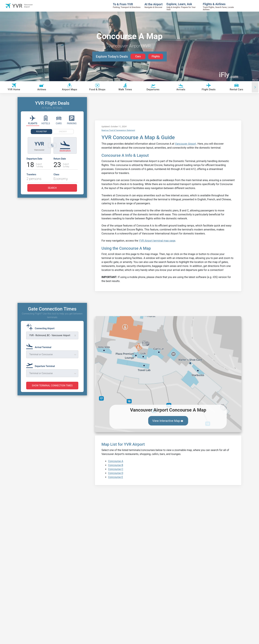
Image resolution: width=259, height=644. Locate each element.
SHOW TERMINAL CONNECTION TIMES (52, 386)
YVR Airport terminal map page (157, 241)
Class (56, 174)
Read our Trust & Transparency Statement (118, 130)
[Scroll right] (255, 87)
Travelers (31, 174)
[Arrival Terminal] (40, 346)
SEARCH (52, 188)
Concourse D (116, 473)
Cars (138, 56)
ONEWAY (63, 132)
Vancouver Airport (185, 144)
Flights (156, 56)
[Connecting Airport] (41, 327)
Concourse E (116, 477)
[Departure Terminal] (41, 365)
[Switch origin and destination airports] (52, 145)
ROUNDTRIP (41, 132)
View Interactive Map (168, 421)
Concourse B (116, 465)
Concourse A (116, 461)
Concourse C (116, 469)
